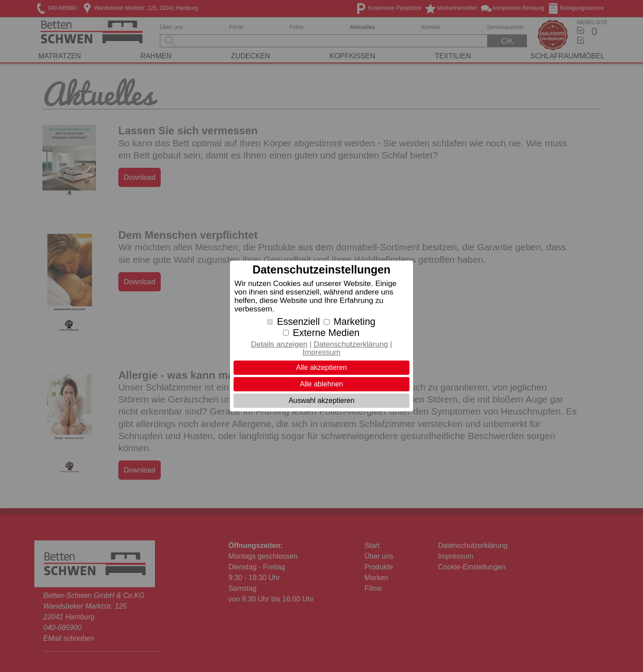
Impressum (322, 352)
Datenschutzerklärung (351, 344)
